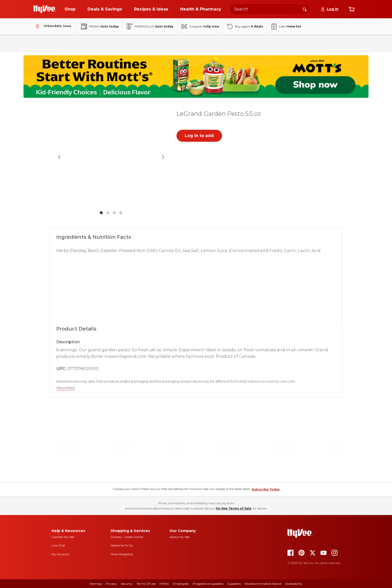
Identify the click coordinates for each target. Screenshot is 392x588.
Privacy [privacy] (111, 584)
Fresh (41, 43)
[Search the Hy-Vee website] (270, 9)
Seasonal (281, 43)
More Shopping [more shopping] (122, 554)
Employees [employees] (181, 584)
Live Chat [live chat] (58, 545)
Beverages (88, 43)
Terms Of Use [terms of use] (146, 584)
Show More (66, 388)
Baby (258, 43)
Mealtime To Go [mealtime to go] (122, 545)
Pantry (63, 43)
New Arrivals (309, 43)
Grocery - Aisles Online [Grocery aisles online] (127, 537)
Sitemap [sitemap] (96, 584)
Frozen (114, 43)
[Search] (305, 9)
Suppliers (234, 584)
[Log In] (330, 9)
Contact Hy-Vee (63, 537)
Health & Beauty (230, 43)
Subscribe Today (266, 489)
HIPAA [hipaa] (164, 584)
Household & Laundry (147, 43)
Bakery (181, 43)
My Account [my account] (60, 554)
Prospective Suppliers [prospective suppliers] (208, 584)
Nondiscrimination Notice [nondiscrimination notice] (263, 584)
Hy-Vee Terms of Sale (234, 508)
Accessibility (294, 584)
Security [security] (127, 584)
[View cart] (351, 9)
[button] (111, 157)
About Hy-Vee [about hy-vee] (179, 537)
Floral (202, 43)
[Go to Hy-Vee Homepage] (45, 9)
